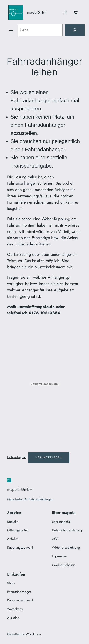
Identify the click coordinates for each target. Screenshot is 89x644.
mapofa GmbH (37, 12)
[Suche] (75, 30)
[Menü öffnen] (11, 30)
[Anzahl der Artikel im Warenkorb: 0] (76, 12)
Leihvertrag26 (17, 457)
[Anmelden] (65, 12)
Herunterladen (49, 457)
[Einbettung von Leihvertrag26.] (45, 384)
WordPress (33, 634)
